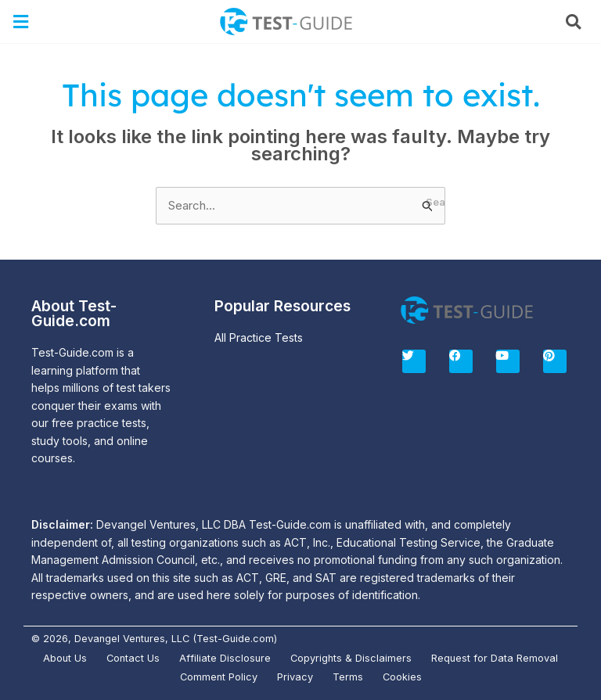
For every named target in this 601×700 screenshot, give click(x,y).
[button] (21, 22)
